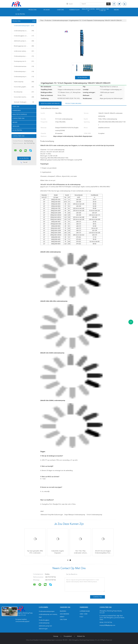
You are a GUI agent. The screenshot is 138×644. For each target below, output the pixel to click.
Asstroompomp (24, 82)
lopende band (85, 611)
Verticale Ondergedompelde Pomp (24, 102)
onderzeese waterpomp (24, 51)
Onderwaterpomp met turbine (24, 77)
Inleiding (63, 611)
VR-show (46, 10)
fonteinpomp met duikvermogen (24, 61)
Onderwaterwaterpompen (24, 26)
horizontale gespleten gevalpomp (24, 87)
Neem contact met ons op (102, 10)
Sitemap (56, 636)
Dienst (62, 617)
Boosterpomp (24, 92)
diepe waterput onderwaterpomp (75, 515)
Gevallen (16, 126)
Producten (32, 10)
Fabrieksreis (17, 111)
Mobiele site (81, 636)
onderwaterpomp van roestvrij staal (24, 31)
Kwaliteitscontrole (88, 10)
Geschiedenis (64, 614)
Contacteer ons (18, 118)
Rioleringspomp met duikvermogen (24, 46)
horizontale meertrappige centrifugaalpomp (24, 97)
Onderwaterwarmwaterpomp (24, 66)
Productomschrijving (73, 104)
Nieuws (116, 10)
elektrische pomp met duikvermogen (24, 41)
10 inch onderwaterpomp (94, 515)
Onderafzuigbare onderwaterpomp (24, 36)
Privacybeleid (68, 636)
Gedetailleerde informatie (50, 104)
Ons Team (63, 620)
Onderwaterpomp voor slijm (24, 56)
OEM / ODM (84, 614)
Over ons (60, 10)
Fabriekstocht (74, 10)
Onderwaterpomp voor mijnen (24, 72)
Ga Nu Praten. (20, 14)
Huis (18, 10)
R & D (81, 617)
